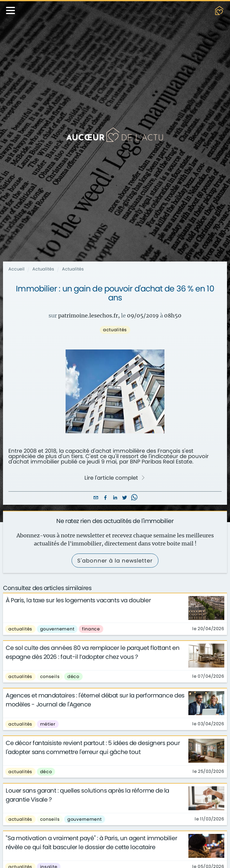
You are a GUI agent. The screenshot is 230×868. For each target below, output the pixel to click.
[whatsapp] (134, 498)
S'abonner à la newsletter (115, 561)
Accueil (16, 269)
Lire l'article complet (115, 478)
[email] (96, 498)
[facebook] (105, 498)
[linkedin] (115, 498)
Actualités (43, 269)
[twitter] (125, 498)
